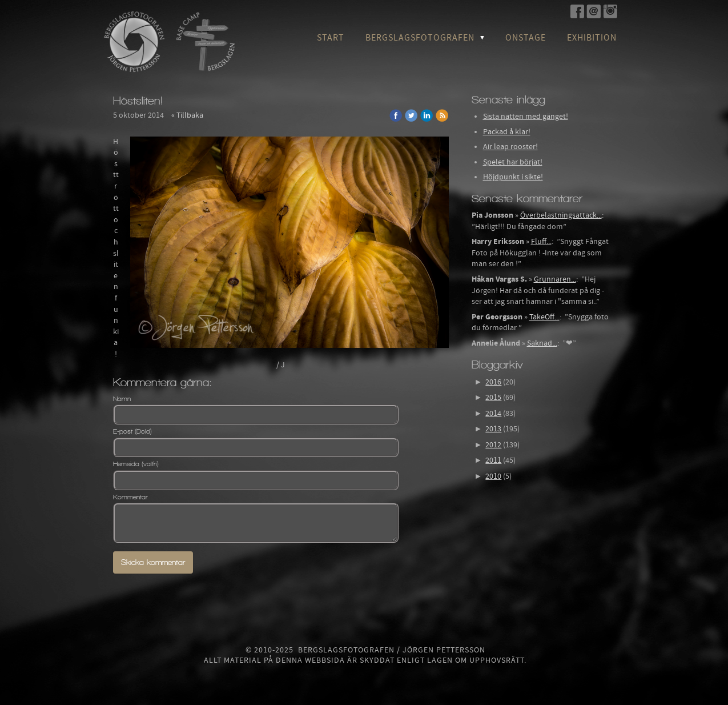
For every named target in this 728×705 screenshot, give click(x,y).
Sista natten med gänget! (526, 117)
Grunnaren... (555, 279)
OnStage (526, 38)
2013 (493, 429)
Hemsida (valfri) (136, 464)
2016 (493, 382)
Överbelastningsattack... (561, 215)
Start (331, 38)
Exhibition (592, 38)
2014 (493, 414)
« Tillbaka (187, 115)
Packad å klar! (507, 132)
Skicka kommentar (153, 562)
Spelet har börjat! (513, 162)
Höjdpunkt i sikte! (513, 177)
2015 (493, 398)
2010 (493, 476)
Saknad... (542, 343)
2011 (493, 460)
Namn (122, 399)
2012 (493, 445)
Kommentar (130, 497)
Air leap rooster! (510, 147)
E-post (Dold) (132, 431)
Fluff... (541, 242)
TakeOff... (544, 317)
